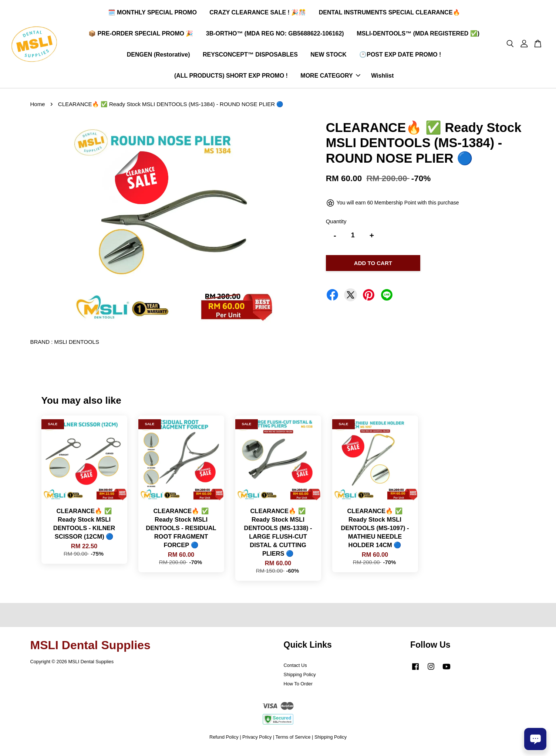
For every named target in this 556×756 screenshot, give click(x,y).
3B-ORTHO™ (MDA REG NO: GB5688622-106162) (275, 35)
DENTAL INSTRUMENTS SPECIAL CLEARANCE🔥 (390, 14)
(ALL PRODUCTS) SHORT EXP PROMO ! (231, 78)
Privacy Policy (257, 741)
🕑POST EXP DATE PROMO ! (400, 56)
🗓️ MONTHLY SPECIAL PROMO (152, 14)
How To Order (298, 687)
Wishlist (382, 78)
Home (38, 108)
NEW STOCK (328, 56)
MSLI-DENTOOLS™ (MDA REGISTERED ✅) (418, 35)
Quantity (336, 225)
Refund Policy (224, 741)
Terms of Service (293, 741)
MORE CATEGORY (330, 78)
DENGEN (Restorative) (159, 56)
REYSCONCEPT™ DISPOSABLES (250, 56)
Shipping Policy (300, 678)
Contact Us (295, 669)
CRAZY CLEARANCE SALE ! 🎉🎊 (258, 14)
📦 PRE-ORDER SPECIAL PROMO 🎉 (141, 35)
